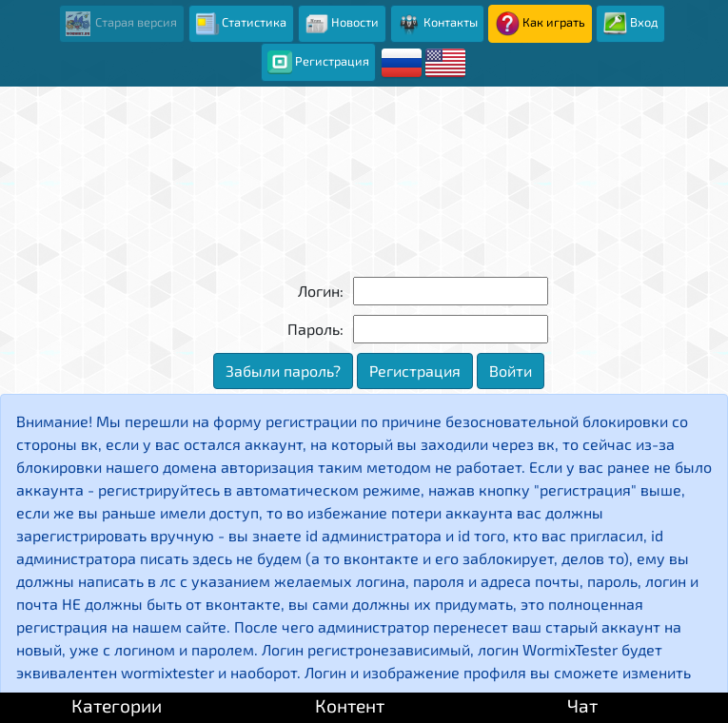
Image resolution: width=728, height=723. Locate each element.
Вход (631, 24)
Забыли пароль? (283, 371)
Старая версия (121, 24)
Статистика (241, 24)
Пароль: (315, 329)
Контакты (437, 24)
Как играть (541, 24)
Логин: (321, 291)
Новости (342, 24)
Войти (511, 371)
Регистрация (318, 63)
